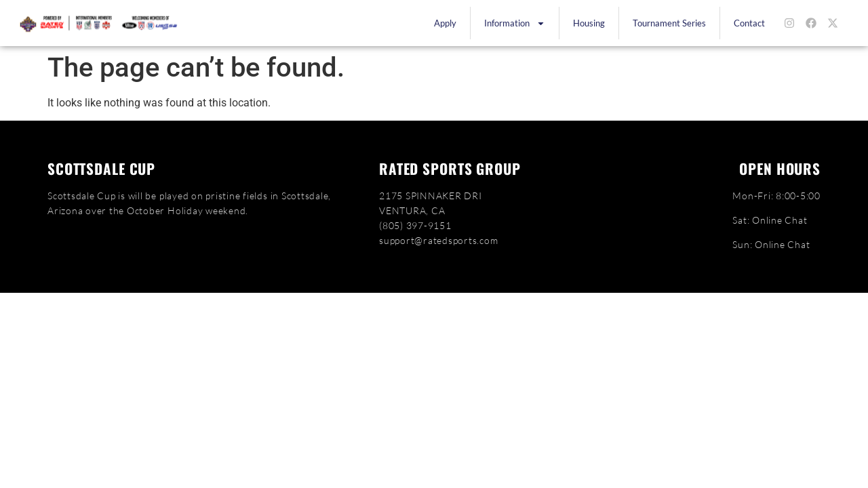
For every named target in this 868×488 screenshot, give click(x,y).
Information (515, 23)
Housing (589, 23)
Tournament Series (669, 23)
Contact (749, 23)
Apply (445, 23)
